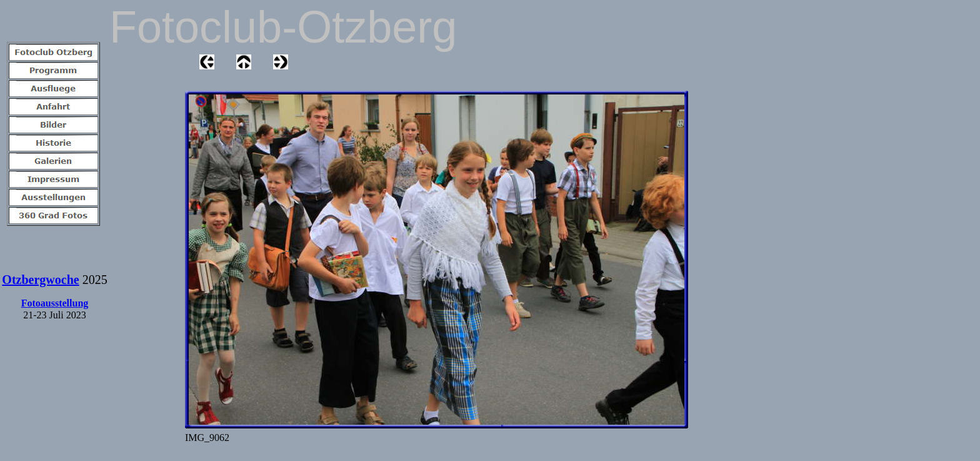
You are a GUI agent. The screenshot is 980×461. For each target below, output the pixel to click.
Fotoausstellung (55, 303)
